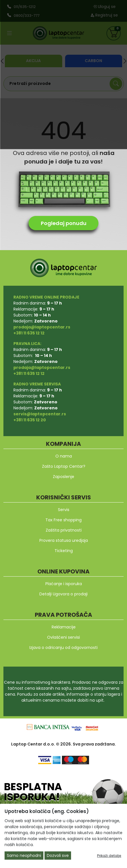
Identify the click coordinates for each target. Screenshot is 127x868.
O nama (64, 456)
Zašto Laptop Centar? (64, 466)
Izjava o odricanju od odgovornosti (63, 648)
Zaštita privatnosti (64, 530)
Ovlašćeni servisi (63, 637)
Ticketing (64, 551)
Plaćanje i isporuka (64, 584)
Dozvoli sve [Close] (58, 855)
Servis (64, 510)
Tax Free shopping (63, 520)
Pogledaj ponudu (64, 223)
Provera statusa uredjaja (64, 540)
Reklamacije (64, 627)
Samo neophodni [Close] (24, 855)
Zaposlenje (63, 477)
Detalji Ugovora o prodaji (63, 594)
